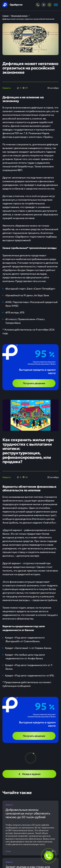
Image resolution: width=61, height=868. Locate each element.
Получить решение (34, 383)
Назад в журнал (29, 774)
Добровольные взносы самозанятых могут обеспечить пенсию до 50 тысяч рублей (28, 813)
